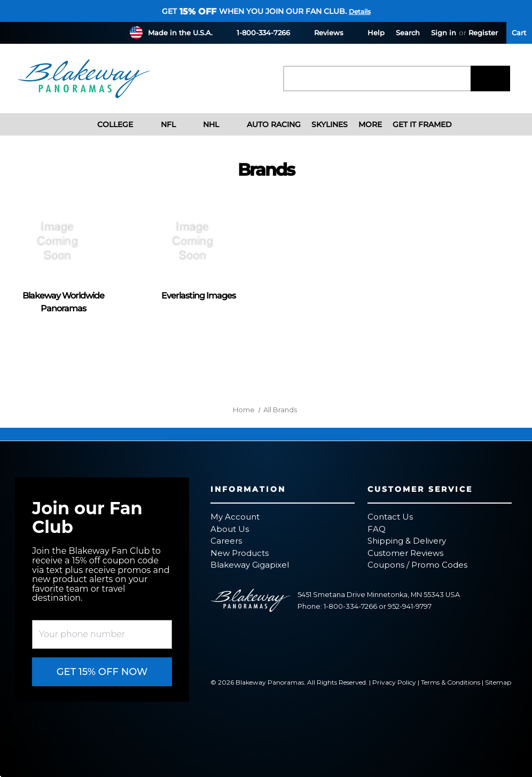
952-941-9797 (410, 606)
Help (370, 32)
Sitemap (498, 682)
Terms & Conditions (451, 682)
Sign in (444, 33)
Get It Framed (422, 124)
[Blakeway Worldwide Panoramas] (63, 241)
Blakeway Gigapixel (250, 565)
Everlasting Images (198, 296)
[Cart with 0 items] (519, 33)
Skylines (330, 124)
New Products (240, 553)
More (370, 124)
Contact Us (390, 517)
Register (483, 33)
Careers (226, 541)
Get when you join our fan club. (254, 11)
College (107, 124)
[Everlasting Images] (198, 241)
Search (408, 33)
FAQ (377, 529)
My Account (235, 517)
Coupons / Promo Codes (417, 565)
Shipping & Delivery (407, 541)
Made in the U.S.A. (180, 33)
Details (360, 11)
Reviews (322, 32)
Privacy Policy (394, 682)
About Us (230, 529)
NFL (160, 124)
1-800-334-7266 (257, 32)
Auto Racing (265, 124)
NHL (203, 124)
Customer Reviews (405, 553)
